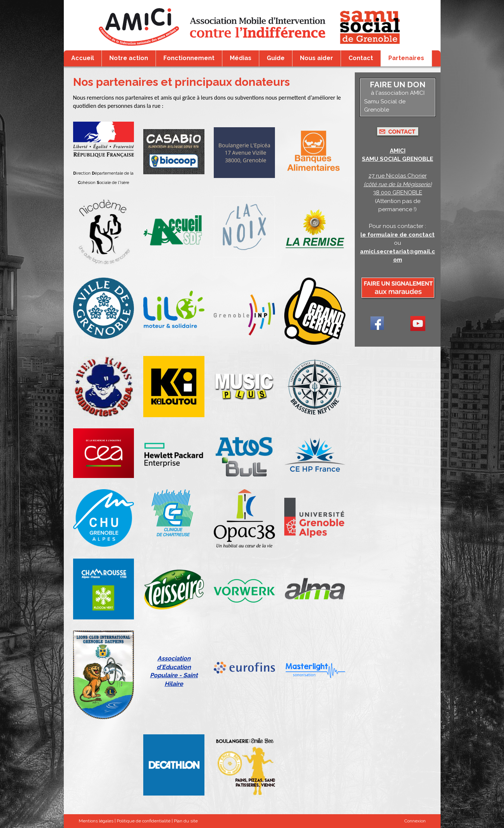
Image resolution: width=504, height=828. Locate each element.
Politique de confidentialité (144, 821)
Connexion (415, 821)
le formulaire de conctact (397, 235)
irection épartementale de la (103, 173)
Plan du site (186, 821)
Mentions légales (96, 821)
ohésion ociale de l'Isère (103, 183)
